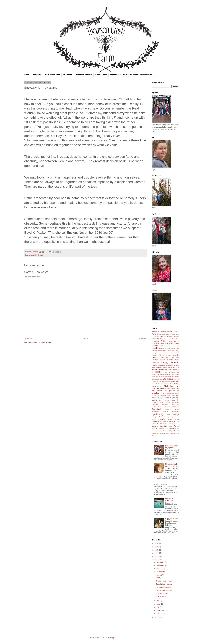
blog (162, 339)
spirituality (34, 255)
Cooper (155, 346)
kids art (158, 377)
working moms (165, 433)
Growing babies (173, 360)
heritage (159, 367)
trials (170, 426)
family (177, 351)
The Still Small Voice (172, 424)
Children (164, 341)
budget (173, 339)
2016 (157, 547)
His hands (176, 367)
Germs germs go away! (165, 581)
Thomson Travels (84, 75)
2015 (157, 550)
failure (169, 351)
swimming (162, 419)
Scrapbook (157, 409)
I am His (167, 372)
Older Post (142, 339)
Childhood (155, 341)
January (160, 614)
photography (160, 398)
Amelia (155, 334)
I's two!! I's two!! (162, 594)
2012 (157, 559)
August (159, 575)
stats (169, 415)
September (161, 572)
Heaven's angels (163, 365)
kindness (163, 377)
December (161, 562)
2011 (157, 618)
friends (174, 355)
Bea (174, 336)
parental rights (171, 395)
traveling (163, 426)
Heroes (165, 367)
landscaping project (173, 377)
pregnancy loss (157, 402)
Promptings (164, 405)
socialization (156, 412)
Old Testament (162, 395)
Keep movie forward (163, 374)
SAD (170, 407)
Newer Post (29, 339)
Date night (176, 346)
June (159, 604)
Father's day (166, 353)
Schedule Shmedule (163, 587)
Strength (41, 255)
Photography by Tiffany (141, 75)
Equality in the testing (164, 584)
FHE (159, 355)
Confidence (169, 343)
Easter (159, 348)
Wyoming (173, 433)
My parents (170, 391)
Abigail (170, 332)
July (158, 601)
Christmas (155, 343)
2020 (157, 544)
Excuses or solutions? (169, 500)
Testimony (163, 422)
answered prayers (164, 334)
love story (162, 381)
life (161, 379)
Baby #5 (163, 336)
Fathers (154, 355)
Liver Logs (155, 381)
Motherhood (169, 386)
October (160, 569)
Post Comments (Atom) (43, 343)
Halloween (155, 363)
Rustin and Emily (163, 407)
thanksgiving (171, 421)
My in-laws (175, 389)
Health (154, 365)
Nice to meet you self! (164, 590)
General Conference (160, 357)
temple (170, 419)
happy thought (170, 362)
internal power (175, 372)
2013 (157, 556)
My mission (157, 391)
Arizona (173, 334)
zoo (153, 436)
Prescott (167, 402)
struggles (155, 417)
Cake (177, 339)
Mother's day (157, 386)
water (154, 431)
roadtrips (155, 407)
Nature (169, 393)
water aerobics (161, 431)
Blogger (113, 638)
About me (37, 75)
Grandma (155, 360)
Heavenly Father (174, 365)
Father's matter (175, 353)
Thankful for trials (160, 484)
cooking (177, 343)
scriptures (168, 409)
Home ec (176, 370)
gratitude (163, 360)
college (162, 343)
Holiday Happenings (160, 370)
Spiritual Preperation (171, 412)
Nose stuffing (175, 393)
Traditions (155, 426)
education (166, 348)
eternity (165, 351)
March (167, 381)
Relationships (175, 404)
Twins (155, 428)
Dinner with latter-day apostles (172, 447)
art (158, 336)
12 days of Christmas (159, 332)
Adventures (176, 332)
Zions (178, 433)
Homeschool (101, 75)
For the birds (166, 355)
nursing (154, 395)
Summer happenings (166, 417)
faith (173, 351)
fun (178, 355)
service (177, 409)
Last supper (156, 379)
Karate (154, 374)
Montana (176, 384)
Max (177, 381)
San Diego (176, 407)
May (158, 607)
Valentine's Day (174, 429)
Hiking (170, 367)
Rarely (159, 578)
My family (168, 389)
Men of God (156, 384)
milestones (164, 384)
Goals (172, 357)
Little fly (177, 379)
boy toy (167, 339)
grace (177, 357)
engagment (159, 351)
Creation (169, 346)
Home (27, 75)
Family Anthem (157, 353)
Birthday (156, 339)
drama (154, 348)
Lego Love (68, 75)
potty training (164, 400)
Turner (176, 426)
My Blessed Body (52, 75)
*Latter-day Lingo (119, 75)
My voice (163, 393)
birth (178, 336)
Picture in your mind (172, 398)
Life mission (168, 379)
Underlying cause (163, 429)
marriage (172, 381)
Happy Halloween (172, 519)
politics (155, 400)
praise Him (175, 400)
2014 (157, 553)
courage (162, 346)
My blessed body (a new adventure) (172, 465)
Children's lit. (174, 341)
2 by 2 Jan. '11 (161, 597)
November (161, 565)
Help (154, 367)
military (170, 384)
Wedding (169, 431)
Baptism (169, 336)
